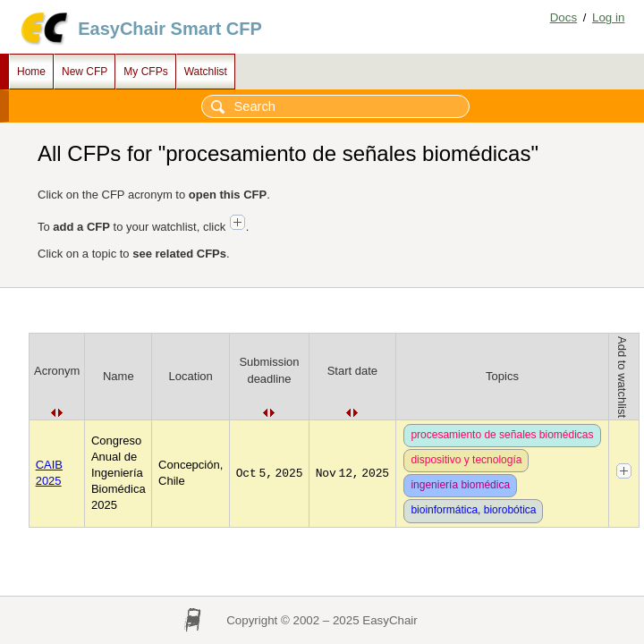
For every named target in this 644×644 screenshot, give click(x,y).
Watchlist (206, 72)
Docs (563, 17)
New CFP (85, 72)
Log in (608, 17)
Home (31, 72)
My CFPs (145, 72)
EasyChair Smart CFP (170, 29)
